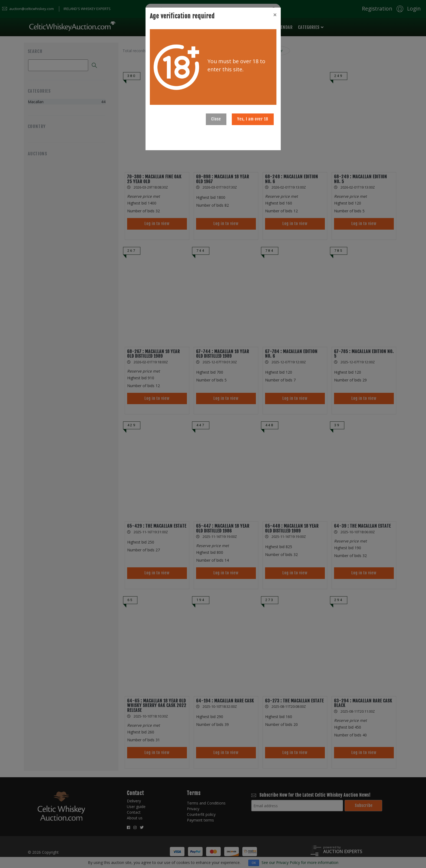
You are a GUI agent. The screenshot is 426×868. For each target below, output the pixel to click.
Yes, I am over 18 (253, 119)
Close (216, 119)
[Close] (275, 15)
